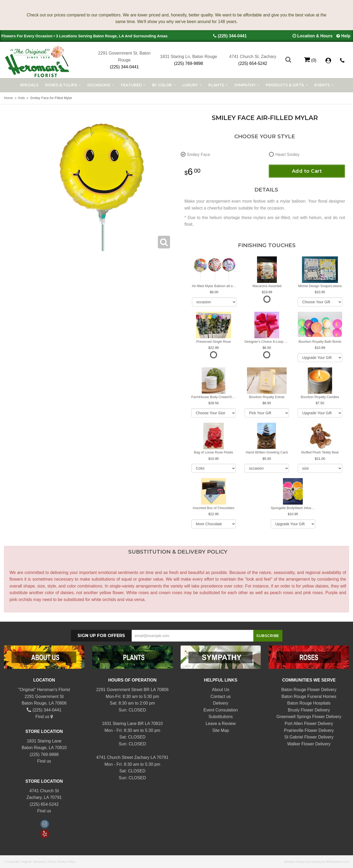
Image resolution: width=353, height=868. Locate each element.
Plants (216, 85)
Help (346, 36)
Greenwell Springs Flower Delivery (309, 717)
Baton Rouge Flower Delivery (309, 690)
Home (8, 98)
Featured (131, 85)
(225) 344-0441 (232, 36)
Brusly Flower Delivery (309, 710)
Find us (44, 717)
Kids (22, 98)
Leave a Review (221, 724)
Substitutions (221, 717)
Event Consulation (221, 710)
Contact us (221, 696)
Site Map (221, 730)
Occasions (99, 85)
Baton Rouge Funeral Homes (309, 696)
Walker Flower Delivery (309, 744)
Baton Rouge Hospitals (309, 703)
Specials (29, 85)
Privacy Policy (66, 862)
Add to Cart (307, 171)
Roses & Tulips (61, 85)
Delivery (221, 703)
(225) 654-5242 (253, 63)
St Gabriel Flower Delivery (309, 737)
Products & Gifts (285, 85)
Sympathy (245, 85)
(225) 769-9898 (188, 63)
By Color (162, 85)
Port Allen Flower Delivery (309, 724)
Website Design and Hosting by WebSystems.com (317, 862)
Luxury (190, 85)
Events (322, 85)
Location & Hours (315, 36)
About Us (221, 690)
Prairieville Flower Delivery (309, 730)
